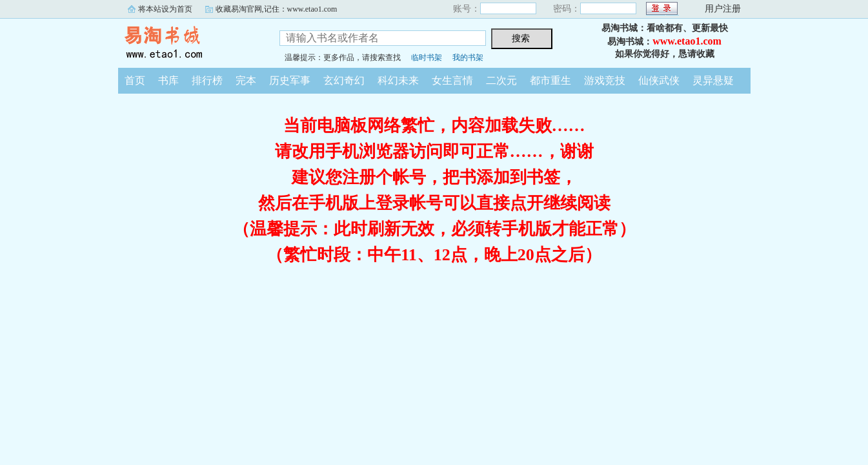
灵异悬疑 (713, 80)
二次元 (501, 80)
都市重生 (550, 80)
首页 (135, 80)
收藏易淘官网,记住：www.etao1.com (277, 9)
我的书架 (468, 57)
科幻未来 (398, 80)
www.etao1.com (687, 41)
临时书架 (427, 57)
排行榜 (207, 80)
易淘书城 (189, 41)
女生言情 (452, 80)
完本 (246, 80)
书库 (168, 80)
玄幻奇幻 (344, 80)
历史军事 (290, 80)
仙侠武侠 (659, 80)
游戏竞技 (605, 80)
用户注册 (723, 9)
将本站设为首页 (165, 9)
